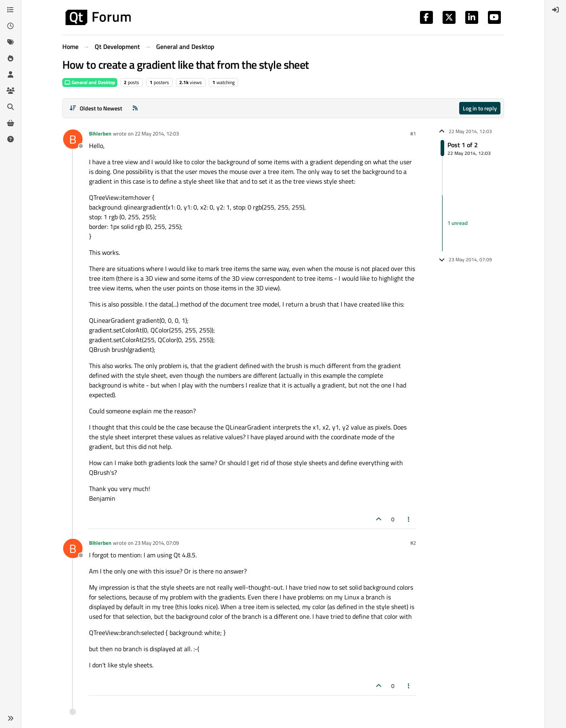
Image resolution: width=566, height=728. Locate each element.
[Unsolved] (11, 139)
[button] (11, 718)
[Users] (11, 74)
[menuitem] (555, 10)
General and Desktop (90, 82)
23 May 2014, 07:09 (157, 543)
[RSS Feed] (135, 108)
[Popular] (11, 58)
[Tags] (11, 42)
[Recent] (11, 26)
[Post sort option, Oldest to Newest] (96, 108)
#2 (413, 543)
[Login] (555, 10)
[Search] (11, 107)
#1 (413, 133)
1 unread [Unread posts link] (458, 223)
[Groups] (11, 91)
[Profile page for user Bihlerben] (73, 139)
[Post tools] (409, 519)
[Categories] (11, 10)
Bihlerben (100, 133)
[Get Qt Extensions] (11, 123)
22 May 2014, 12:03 (157, 133)
